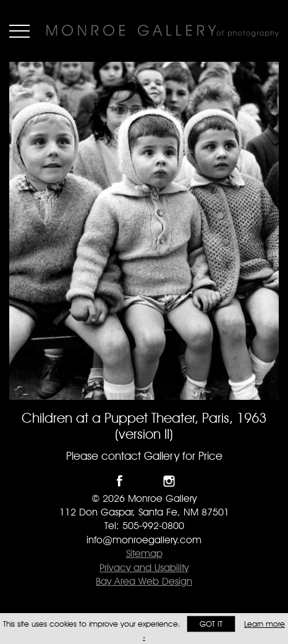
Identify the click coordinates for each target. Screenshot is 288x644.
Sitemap (144, 553)
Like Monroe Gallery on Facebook (120, 481)
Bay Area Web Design (144, 581)
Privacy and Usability (144, 568)
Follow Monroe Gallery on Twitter (144, 481)
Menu (19, 31)
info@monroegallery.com (144, 540)
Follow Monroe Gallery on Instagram (169, 481)
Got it (211, 624)
